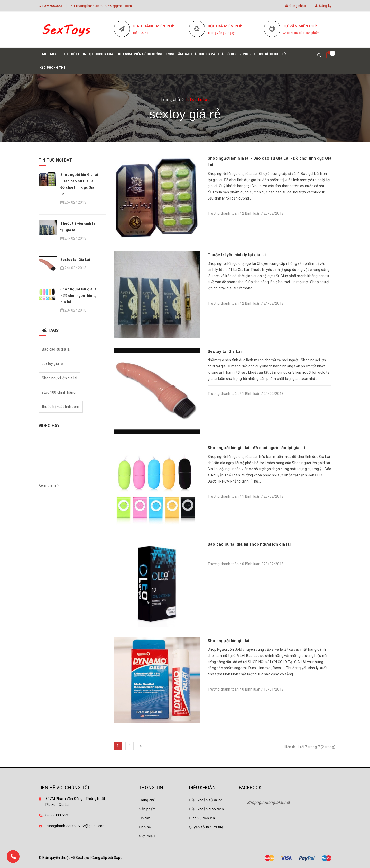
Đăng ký (323, 6)
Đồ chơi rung (238, 57)
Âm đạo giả (187, 54)
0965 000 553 (57, 815)
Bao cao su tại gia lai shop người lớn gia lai (249, 544)
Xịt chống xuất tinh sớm (110, 54)
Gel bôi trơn (75, 54)
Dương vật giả (211, 54)
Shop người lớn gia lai (228, 641)
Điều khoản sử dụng (206, 800)
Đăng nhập (296, 6)
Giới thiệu (147, 836)
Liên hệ (145, 827)
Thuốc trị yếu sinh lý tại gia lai (237, 255)
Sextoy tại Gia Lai (225, 351)
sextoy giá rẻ (52, 364)
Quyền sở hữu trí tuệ (206, 827)
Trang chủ (170, 99)
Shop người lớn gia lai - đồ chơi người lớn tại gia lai (256, 448)
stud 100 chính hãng (59, 392)
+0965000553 (52, 6)
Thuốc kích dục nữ (270, 54)
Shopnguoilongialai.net (268, 802)
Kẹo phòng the (53, 68)
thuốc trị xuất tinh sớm (61, 407)
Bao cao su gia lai (56, 349)
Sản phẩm (147, 809)
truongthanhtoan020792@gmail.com (103, 6)
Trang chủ (147, 800)
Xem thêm (49, 485)
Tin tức (144, 818)
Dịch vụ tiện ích (202, 818)
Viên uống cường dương (155, 54)
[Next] (141, 746)
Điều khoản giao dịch (206, 809)
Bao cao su (51, 57)
